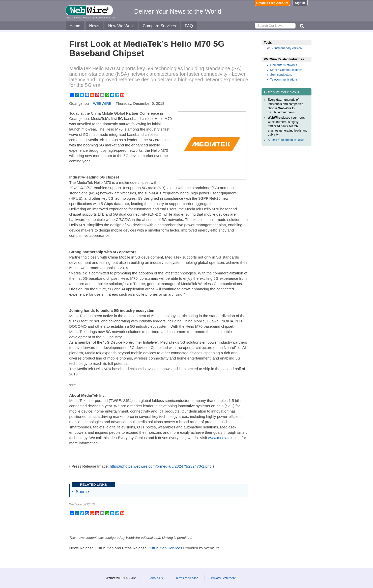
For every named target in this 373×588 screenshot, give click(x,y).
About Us (156, 578)
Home (75, 26)
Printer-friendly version (287, 48)
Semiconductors (281, 75)
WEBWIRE (102, 103)
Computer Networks (284, 65)
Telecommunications (284, 80)
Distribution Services (165, 548)
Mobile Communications (286, 70)
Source (82, 492)
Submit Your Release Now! (286, 140)
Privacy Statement (223, 578)
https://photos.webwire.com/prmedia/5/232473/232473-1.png (161, 466)
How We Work (121, 26)
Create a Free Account (272, 3)
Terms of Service (187, 578)
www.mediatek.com (224, 438)
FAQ (189, 26)
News (94, 26)
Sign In (300, 3)
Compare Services (159, 26)
